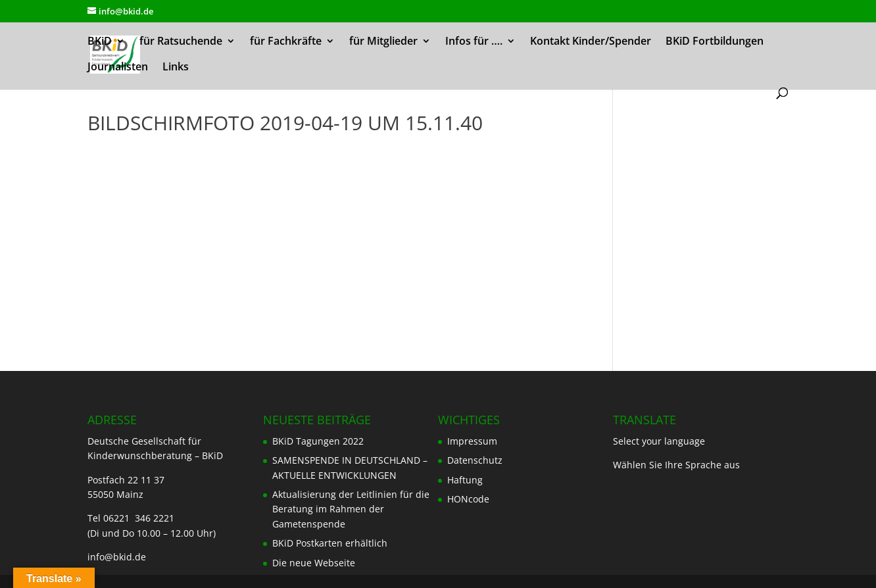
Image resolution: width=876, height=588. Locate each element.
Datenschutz (475, 460)
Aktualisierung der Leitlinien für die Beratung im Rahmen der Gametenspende (351, 509)
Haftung (465, 480)
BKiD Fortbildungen (715, 42)
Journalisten (118, 68)
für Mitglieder (383, 42)
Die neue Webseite (314, 563)
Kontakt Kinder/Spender (591, 42)
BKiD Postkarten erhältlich (330, 543)
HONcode (468, 499)
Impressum (472, 441)
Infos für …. (474, 42)
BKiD (100, 42)
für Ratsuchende (181, 42)
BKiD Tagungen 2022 (318, 441)
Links (176, 68)
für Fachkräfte (286, 42)
